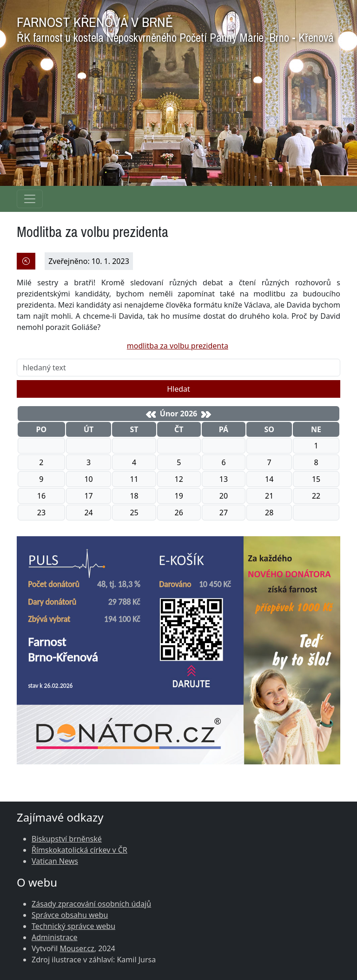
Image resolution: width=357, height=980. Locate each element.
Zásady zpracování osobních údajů (91, 904)
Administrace (55, 937)
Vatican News (55, 861)
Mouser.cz (77, 948)
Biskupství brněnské (67, 839)
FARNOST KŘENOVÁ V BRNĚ (175, 27)
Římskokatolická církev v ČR (79, 850)
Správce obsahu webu (70, 915)
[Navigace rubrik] (30, 199)
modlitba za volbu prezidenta (178, 346)
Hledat (178, 389)
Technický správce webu (73, 926)
